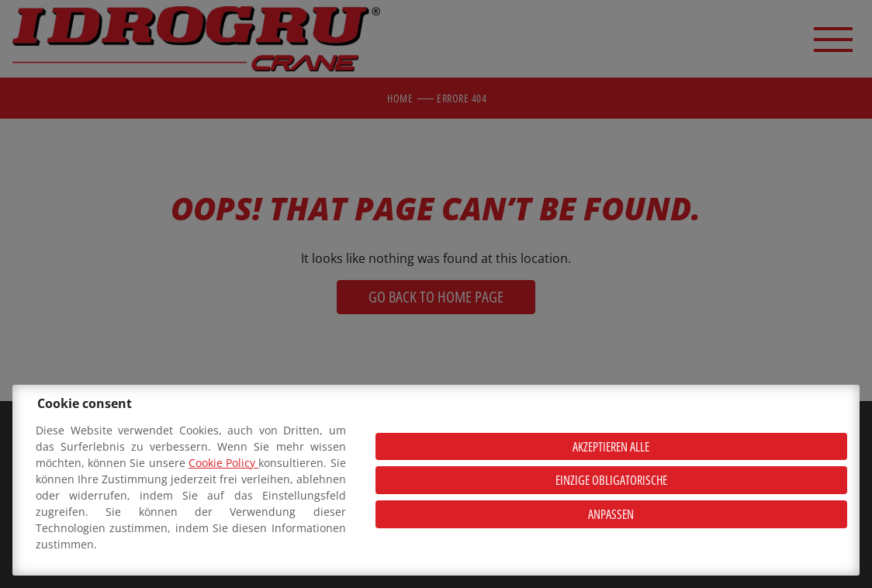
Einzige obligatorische (611, 480)
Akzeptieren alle (611, 447)
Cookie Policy (223, 463)
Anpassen (611, 514)
